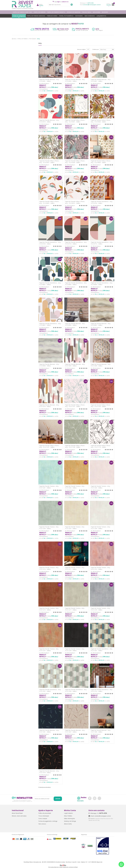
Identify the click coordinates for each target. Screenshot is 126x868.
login (58, 2)
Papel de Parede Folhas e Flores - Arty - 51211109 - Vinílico (75, 446)
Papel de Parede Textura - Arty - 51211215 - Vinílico (49, 609)
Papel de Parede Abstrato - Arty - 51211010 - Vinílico (49, 406)
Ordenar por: (96, 49)
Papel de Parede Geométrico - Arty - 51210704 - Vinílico (50, 243)
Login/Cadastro (68, 813)
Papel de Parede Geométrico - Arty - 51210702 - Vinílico (102, 202)
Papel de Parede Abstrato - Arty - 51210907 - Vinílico (101, 324)
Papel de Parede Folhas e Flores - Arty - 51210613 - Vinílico (75, 202)
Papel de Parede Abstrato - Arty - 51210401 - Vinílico (49, 80)
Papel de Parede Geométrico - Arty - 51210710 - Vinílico (76, 243)
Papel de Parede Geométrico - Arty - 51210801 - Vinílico (50, 284)
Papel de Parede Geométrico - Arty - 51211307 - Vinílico (50, 690)
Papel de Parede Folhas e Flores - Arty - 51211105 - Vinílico (101, 406)
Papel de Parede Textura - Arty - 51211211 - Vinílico (75, 568)
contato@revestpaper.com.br (92, 5)
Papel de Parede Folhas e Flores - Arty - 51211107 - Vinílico (49, 446)
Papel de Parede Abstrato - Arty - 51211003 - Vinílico (75, 365)
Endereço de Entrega (70, 821)
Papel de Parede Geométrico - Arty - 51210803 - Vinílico (76, 284)
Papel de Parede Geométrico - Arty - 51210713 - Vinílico (102, 243)
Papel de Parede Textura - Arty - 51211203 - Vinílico (101, 487)
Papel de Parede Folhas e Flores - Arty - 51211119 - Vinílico (101, 446)
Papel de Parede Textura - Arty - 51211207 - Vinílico (75, 528)
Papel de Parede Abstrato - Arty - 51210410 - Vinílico (49, 121)
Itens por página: (81, 49)
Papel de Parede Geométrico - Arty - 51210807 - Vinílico (50, 324)
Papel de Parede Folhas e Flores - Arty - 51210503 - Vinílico (101, 121)
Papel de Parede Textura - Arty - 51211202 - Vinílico (75, 487)
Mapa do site (100, 862)
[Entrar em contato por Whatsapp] (121, 864)
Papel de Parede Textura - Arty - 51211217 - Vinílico (75, 609)
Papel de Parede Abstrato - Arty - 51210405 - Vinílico (75, 80)
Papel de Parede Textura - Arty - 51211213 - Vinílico (101, 568)
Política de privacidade (45, 813)
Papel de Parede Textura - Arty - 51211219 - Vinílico (101, 609)
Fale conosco (42, 824)
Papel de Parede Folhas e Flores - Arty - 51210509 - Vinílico (75, 162)
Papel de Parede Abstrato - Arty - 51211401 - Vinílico (49, 731)
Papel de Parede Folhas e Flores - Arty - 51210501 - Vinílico (75, 121)
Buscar (72, 5)
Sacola (109, 4)
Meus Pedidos (68, 816)
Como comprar (43, 819)
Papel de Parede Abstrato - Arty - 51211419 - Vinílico (49, 772)
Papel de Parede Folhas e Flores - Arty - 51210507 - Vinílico (49, 162)
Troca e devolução (44, 816)
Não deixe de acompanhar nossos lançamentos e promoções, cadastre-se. (22, 801)
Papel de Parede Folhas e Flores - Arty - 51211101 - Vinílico (75, 406)
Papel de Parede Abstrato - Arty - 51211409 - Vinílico (101, 731)
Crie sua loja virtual (52, 867)
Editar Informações (69, 819)
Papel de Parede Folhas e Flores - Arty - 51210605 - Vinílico (49, 202)
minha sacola (113, 4)
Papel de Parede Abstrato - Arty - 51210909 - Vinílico (49, 365)
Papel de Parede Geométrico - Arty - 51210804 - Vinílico (102, 284)
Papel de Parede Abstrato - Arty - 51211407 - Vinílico (75, 731)
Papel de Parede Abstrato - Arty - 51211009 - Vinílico (101, 365)
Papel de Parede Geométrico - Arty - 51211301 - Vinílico (102, 650)
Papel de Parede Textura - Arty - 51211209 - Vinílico (101, 528)
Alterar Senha (68, 824)
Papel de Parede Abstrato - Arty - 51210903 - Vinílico (75, 324)
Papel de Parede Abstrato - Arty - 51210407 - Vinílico (101, 80)
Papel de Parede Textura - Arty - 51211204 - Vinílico (49, 528)
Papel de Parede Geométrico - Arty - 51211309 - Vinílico (76, 690)
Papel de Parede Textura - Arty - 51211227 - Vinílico (49, 650)
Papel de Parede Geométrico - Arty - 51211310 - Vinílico (102, 690)
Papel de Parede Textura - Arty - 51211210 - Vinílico (49, 568)
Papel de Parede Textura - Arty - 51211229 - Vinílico (75, 650)
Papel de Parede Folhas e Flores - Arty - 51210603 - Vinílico (101, 162)
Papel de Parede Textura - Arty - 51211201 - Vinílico (49, 487)
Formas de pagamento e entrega (48, 821)
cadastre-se (65, 2)
